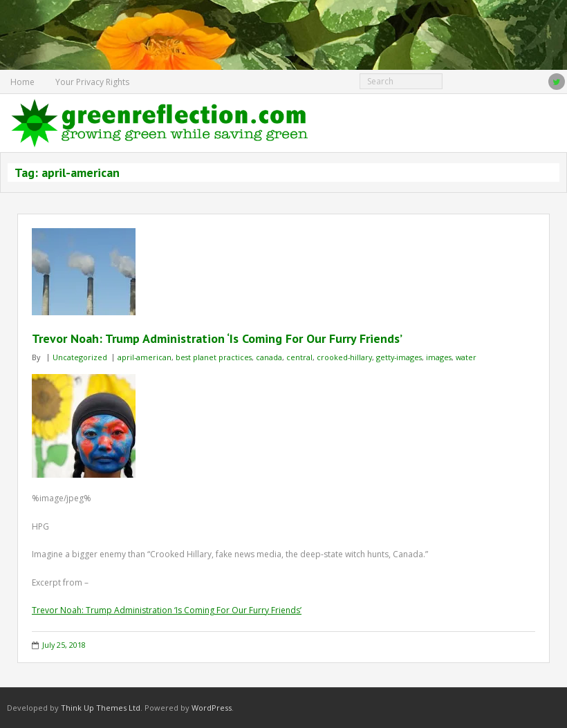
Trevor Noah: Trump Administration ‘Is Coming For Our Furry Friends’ (217, 338)
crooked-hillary (344, 357)
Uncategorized (80, 357)
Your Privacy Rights (92, 82)
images (439, 357)
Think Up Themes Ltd (101, 708)
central (299, 357)
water (466, 357)
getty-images (399, 357)
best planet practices (214, 357)
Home (22, 82)
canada (269, 357)
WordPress (212, 708)
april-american (145, 357)
